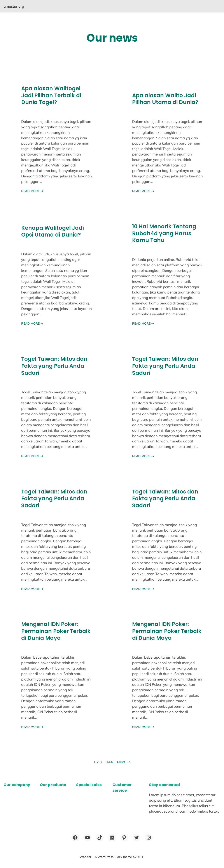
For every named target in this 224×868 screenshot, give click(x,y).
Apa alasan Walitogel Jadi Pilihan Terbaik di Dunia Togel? (51, 95)
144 (109, 762)
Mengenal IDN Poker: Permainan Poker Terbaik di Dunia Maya (56, 631)
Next (124, 762)
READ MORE (32, 191)
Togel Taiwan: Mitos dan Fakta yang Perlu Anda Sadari (54, 366)
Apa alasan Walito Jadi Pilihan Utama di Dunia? (165, 99)
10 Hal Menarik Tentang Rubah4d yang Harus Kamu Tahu (164, 233)
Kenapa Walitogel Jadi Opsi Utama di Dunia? (52, 231)
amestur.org (14, 6)
